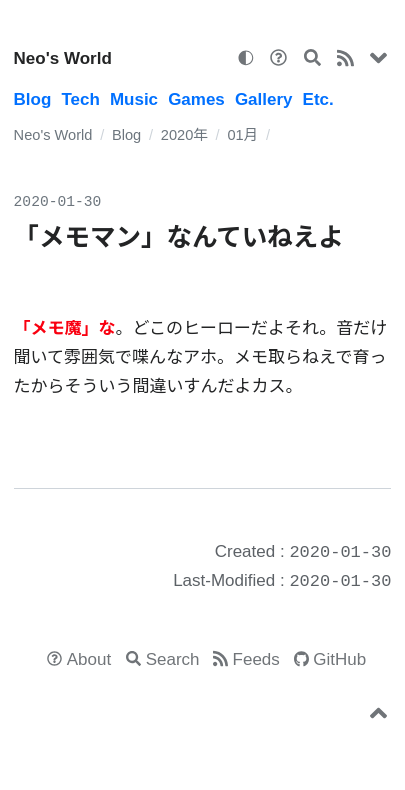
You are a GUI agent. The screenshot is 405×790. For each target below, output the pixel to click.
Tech (80, 99)
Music (134, 99)
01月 (242, 135)
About (89, 659)
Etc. (318, 99)
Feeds (256, 659)
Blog (33, 99)
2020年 (184, 135)
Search (173, 659)
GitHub (339, 659)
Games (196, 99)
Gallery (264, 99)
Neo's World (63, 58)
